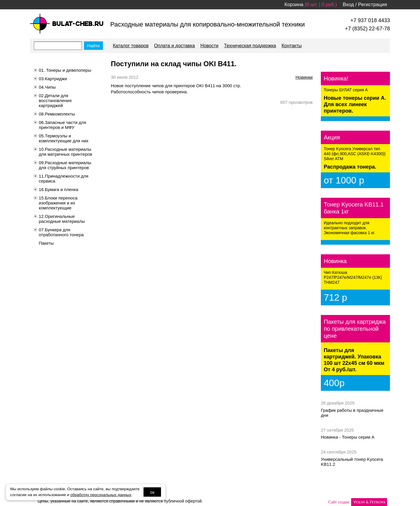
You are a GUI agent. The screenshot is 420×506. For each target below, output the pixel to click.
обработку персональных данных (101, 495)
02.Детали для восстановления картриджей (55, 100)
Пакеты (46, 243)
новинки (304, 77)
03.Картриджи (53, 79)
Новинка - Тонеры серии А (348, 437)
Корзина (294, 5)
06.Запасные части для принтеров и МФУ (63, 125)
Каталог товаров (131, 46)
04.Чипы (47, 87)
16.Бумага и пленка (58, 189)
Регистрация (373, 5)
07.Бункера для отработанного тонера (61, 232)
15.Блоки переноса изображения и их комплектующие (58, 203)
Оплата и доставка (174, 46)
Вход (348, 5)
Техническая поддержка (250, 46)
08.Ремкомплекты (57, 114)
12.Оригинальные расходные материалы (62, 219)
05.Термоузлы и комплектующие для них (64, 138)
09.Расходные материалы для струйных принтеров (65, 165)
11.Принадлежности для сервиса (64, 178)
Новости (209, 46)
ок (152, 492)
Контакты (292, 46)
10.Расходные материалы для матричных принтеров (65, 152)
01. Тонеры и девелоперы (65, 70)
